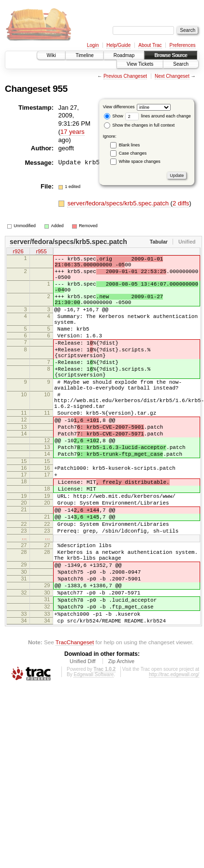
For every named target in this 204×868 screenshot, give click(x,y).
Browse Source (171, 55)
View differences (119, 107)
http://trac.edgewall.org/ (174, 756)
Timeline (84, 55)
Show (114, 116)
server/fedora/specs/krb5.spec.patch (119, 203)
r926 (18, 252)
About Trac (150, 45)
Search (181, 64)
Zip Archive (121, 742)
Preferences (183, 45)
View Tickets (140, 64)
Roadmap (124, 55)
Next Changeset (172, 76)
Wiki (51, 55)
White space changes (140, 161)
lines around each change (158, 116)
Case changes (133, 153)
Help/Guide (118, 45)
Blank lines (130, 145)
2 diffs (181, 203)
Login (93, 45)
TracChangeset (75, 723)
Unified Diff (83, 742)
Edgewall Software (94, 756)
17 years (73, 132)
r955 (41, 252)
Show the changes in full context (139, 125)
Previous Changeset (125, 76)
